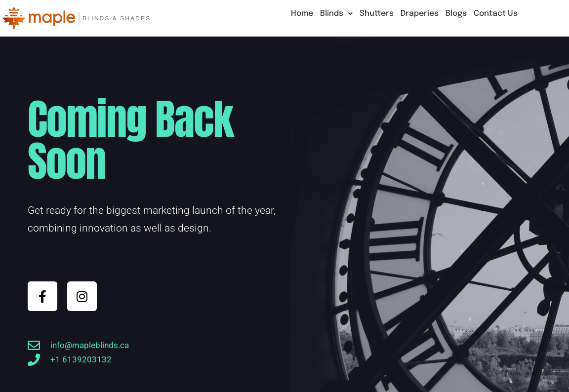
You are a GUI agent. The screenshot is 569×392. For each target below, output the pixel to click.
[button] (336, 14)
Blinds (336, 14)
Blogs (456, 14)
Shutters (377, 14)
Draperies (420, 14)
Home (302, 14)
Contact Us (496, 14)
